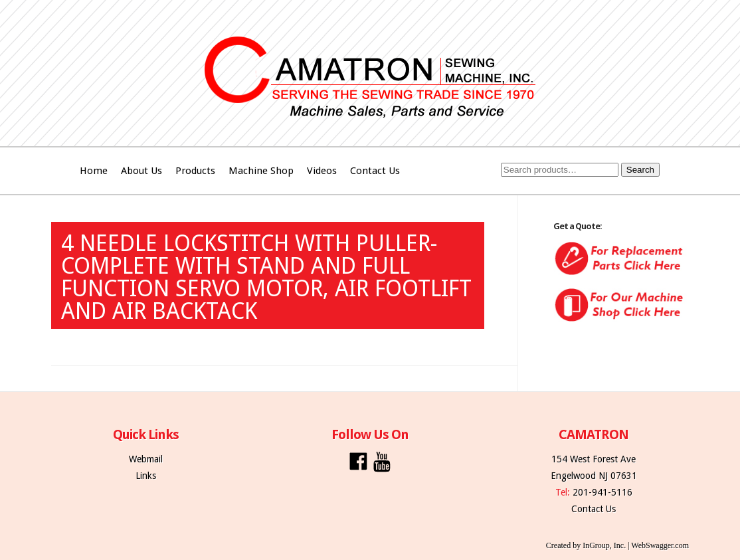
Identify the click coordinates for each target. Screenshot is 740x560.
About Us (141, 171)
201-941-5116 (602, 492)
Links (146, 476)
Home (94, 171)
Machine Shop (261, 171)
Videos (322, 171)
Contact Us (375, 171)
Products (195, 171)
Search (640, 170)
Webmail (146, 459)
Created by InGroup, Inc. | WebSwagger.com (617, 545)
